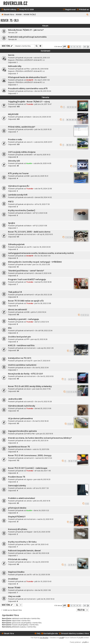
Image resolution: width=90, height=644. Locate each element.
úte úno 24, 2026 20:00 (42, 117)
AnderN (30, 80)
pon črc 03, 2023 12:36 (41, 264)
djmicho (30, 204)
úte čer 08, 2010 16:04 (43, 91)
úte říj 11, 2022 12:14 (42, 322)
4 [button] (77, 47)
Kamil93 (30, 129)
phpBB (61, 638)
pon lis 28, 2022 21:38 (43, 303)
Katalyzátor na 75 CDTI (20, 358)
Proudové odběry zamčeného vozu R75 (28, 88)
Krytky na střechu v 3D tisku (22, 542)
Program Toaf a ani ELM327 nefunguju (27, 279)
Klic (10, 328)
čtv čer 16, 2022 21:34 (40, 368)
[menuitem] (25, 10)
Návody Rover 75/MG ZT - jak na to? (26, 30)
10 (68, 107)
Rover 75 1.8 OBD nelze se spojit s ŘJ (26, 301)
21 (76, 120)
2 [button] (71, 47)
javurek (29, 58)
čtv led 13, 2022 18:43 (40, 421)
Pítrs (28, 69)
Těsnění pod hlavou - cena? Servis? (26, 271)
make (29, 264)
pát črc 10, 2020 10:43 (43, 581)
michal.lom (31, 234)
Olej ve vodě (14, 596)
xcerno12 (30, 197)
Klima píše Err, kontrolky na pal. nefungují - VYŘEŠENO (35, 262)
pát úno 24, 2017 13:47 (43, 104)
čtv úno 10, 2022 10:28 (43, 402)
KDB (28, 176)
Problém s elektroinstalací (22, 498)
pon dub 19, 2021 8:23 (42, 479)
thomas (30, 91)
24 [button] (85, 47)
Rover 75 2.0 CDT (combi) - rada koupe (28, 468)
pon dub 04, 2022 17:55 (42, 389)
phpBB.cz (85, 642)
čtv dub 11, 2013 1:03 (42, 80)
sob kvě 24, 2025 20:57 (43, 142)
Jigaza (29, 479)
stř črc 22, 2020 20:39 (41, 575)
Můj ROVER (13, 114)
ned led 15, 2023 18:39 (43, 282)
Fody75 (29, 361)
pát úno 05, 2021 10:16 (42, 501)
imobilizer (13, 579)
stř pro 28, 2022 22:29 (44, 295)
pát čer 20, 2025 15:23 (43, 129)
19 (70, 120)
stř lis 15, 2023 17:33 (42, 204)
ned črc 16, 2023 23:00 (42, 247)
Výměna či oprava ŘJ (19, 186)
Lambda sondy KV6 (18, 195)
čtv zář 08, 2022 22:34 (44, 331)
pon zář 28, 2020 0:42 (40, 544)
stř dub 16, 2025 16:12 (42, 155)
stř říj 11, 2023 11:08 (40, 226)
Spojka (12, 223)
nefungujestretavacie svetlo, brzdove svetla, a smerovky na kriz (41, 253)
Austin (29, 163)
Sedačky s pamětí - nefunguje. (24, 319)
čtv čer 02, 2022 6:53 (45, 376)
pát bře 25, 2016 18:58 (40, 69)
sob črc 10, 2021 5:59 (41, 449)
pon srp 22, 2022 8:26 (39, 339)
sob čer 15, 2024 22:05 (43, 189)
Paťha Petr (31, 434)
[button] (64, 47)
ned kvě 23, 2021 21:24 (44, 458)
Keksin (29, 117)
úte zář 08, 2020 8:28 (41, 553)
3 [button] (74, 47)
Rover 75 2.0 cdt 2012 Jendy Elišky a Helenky (30, 386)
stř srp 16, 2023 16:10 (45, 234)
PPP (28, 339)
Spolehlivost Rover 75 (19, 447)
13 (76, 107)
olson (29, 368)
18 (67, 120)
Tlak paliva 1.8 (15, 292)
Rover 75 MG (14, 588)
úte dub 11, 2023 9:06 (43, 273)
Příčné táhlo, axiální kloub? (22, 127)
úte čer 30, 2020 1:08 (43, 590)
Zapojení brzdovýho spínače (22, 431)
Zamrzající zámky (17, 486)
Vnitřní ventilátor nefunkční (22, 365)
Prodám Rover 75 (17, 477)
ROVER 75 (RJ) (10, 20)
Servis (11, 55)
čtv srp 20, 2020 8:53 (41, 562)
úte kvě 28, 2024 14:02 (43, 197)
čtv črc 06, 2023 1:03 (42, 256)
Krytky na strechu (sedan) (22, 210)
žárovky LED (14, 161)
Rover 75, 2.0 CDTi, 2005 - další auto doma (29, 232)
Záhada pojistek (16, 244)
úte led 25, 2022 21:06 (43, 408)
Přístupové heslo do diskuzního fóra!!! (27, 77)
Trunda (30, 104)
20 (73, 120)
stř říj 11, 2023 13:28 (40, 213)
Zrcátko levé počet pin (19, 337)
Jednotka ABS (15, 399)
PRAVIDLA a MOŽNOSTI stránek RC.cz (30, 60)
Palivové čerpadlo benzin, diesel (24, 551)
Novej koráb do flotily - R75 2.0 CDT (26, 374)
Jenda (29, 488)
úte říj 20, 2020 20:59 (42, 532)
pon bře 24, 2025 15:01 (40, 176)
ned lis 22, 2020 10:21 (45, 519)
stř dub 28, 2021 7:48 (43, 471)
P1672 (11, 202)
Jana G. (30, 142)
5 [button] (80, 47)
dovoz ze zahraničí (17, 310)
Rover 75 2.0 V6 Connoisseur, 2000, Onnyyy (30, 455)
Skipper (29, 532)
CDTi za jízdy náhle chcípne (22, 152)
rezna (29, 562)
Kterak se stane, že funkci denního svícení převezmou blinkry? (40, 438)
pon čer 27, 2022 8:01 (42, 361)
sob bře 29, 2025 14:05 (42, 163)
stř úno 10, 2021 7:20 (41, 488)
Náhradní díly (15, 66)
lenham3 (30, 273)
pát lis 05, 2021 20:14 (40, 441)
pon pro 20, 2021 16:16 (45, 434)
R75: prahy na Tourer (18, 173)
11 (71, 107)
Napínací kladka (16, 572)
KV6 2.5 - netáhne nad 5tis (21, 345)
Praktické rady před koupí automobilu (27, 37)
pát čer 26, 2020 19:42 (46, 599)
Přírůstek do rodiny (18, 559)
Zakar (29, 553)
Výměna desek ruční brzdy (22, 406)
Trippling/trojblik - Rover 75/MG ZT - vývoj (29, 102)
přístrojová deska (17, 508)
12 (73, 107)
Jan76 (29, 247)
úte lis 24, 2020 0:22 (41, 510)
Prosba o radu (15, 139)
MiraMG (29, 155)
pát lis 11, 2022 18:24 (39, 312)
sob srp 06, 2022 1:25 (45, 348)
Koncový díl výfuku (18, 529)
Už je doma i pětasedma (20, 418)
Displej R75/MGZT (17, 517)
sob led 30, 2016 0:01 (42, 58)
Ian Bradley (44, 638)
